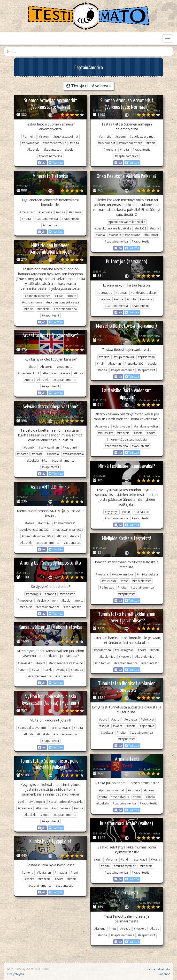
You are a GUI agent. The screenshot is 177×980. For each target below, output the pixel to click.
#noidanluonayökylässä (63, 302)
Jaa (42, 163)
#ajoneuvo (147, 726)
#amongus (33, 594)
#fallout (100, 929)
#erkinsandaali (60, 728)
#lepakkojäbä (134, 364)
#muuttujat (50, 225)
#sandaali (140, 859)
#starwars (102, 426)
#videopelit (37, 802)
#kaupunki (70, 447)
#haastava (25, 808)
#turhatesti (141, 512)
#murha (112, 859)
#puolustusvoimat (66, 136)
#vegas (125, 929)
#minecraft (27, 212)
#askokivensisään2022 (33, 530)
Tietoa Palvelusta (158, 969)
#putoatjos (104, 293)
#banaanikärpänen (38, 296)
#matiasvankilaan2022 (68, 530)
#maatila (61, 873)
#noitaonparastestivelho (66, 663)
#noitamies (103, 663)
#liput (32, 367)
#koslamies (107, 657)
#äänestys (107, 587)
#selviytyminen (49, 447)
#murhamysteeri (125, 866)
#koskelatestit (142, 581)
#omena (27, 873)
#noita (74, 143)
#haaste (23, 454)
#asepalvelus (120, 797)
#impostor (67, 594)
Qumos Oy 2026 (20, 969)
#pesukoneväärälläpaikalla (127, 222)
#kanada (77, 670)
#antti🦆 (44, 523)
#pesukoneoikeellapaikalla (113, 228)
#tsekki (47, 670)
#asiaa (30, 523)
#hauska (42, 808)
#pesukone (133, 235)
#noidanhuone (32, 302)
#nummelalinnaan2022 (38, 536)
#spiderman (146, 357)
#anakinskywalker (146, 426)
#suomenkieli (61, 808)
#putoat (121, 293)
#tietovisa (45, 212)
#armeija (29, 136)
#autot (116, 719)
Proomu (43, 969)
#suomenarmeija (54, 143)
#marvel (104, 357)
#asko (106, 299)
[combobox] (88, 52)
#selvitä (37, 454)
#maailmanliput (28, 373)
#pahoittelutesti (65, 523)
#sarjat (104, 726)
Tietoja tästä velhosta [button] (88, 86)
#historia (46, 367)
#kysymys (112, 512)
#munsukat (106, 433)
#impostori (25, 601)
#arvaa (65, 373)
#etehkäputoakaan (144, 293)
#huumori (151, 235)
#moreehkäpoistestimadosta (127, 439)
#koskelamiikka (37, 461)
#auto (103, 719)
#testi (126, 512)
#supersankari (124, 357)
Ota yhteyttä (16, 974)
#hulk (101, 364)
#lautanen (44, 873)
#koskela (33, 150)
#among (50, 594)
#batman (115, 364)
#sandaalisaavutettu (32, 728)
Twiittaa (56, 163)
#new (112, 929)
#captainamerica (50, 156)
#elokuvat (147, 719)
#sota (103, 797)
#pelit (21, 802)
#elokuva (131, 719)
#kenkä (29, 879)
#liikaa (59, 296)
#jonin (98, 859)
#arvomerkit (30, 143)
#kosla (69, 150)
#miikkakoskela (73, 454)
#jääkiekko (25, 663)
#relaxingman (124, 650)
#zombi (29, 447)
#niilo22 (141, 228)
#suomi (44, 136)
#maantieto (64, 367)
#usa (35, 670)
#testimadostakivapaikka (66, 802)
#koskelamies (145, 657)
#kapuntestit (52, 150)
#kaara (118, 726)
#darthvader (122, 426)
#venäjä (62, 670)
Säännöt (164, 974)
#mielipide (109, 581)
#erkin (125, 859)
